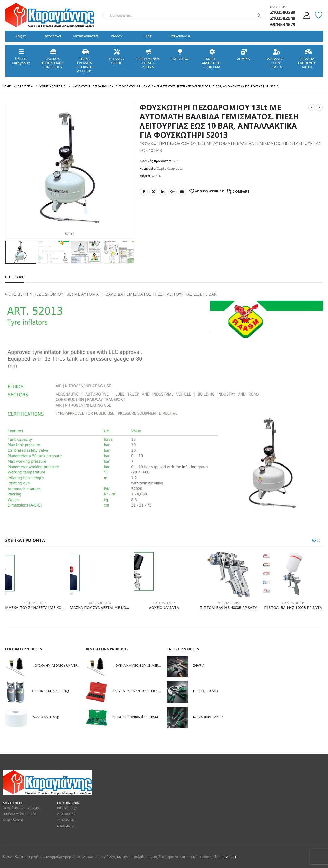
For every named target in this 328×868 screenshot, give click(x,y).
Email (182, 192)
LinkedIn (163, 192)
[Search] (259, 15)
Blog (148, 36)
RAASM (157, 176)
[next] (319, 107)
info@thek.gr (67, 808)
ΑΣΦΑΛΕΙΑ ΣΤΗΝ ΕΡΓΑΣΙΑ (275, 59)
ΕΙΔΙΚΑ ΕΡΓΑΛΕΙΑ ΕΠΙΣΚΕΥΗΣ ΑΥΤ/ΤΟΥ (85, 61)
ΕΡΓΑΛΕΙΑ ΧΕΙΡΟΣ (116, 56)
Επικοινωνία (180, 36)
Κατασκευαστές (86, 36)
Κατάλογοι (53, 36)
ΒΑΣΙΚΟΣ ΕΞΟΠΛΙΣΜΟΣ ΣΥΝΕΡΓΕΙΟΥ (53, 59)
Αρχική (21, 36)
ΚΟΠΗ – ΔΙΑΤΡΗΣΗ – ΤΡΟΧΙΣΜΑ (212, 59)
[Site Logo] (50, 15)
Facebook (144, 192)
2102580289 (66, 814)
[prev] (312, 107)
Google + (172, 192)
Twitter (153, 192)
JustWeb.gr (228, 857)
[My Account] (307, 15)
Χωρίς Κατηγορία (170, 168)
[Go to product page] (35, 574)
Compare (241, 192)
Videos (116, 36)
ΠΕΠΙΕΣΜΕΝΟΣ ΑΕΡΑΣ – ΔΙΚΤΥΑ (148, 59)
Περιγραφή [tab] (15, 277)
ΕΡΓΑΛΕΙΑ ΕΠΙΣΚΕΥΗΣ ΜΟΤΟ (307, 59)
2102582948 (66, 820)
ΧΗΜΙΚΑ (243, 54)
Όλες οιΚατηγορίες (21, 56)
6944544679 (66, 826)
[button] (314, 540)
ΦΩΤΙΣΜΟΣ (180, 54)
